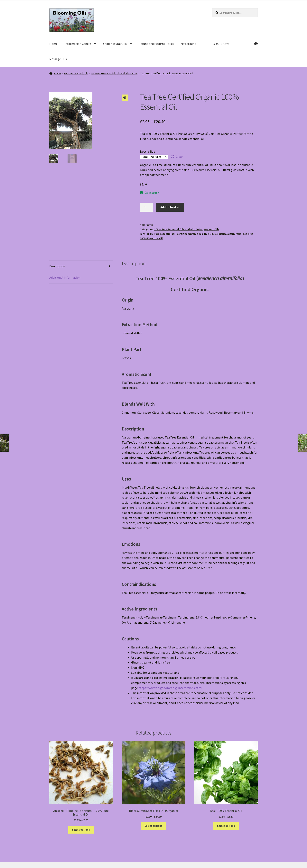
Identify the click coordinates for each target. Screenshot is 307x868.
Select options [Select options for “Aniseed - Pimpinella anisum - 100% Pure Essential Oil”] (81, 830)
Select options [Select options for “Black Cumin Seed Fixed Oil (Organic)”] (153, 826)
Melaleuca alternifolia (228, 234)
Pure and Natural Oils (76, 73)
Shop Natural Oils (115, 44)
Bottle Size (148, 151)
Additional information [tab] (65, 277)
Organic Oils (212, 229)
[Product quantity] (147, 207)
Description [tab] (57, 266)
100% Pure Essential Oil (161, 234)
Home (53, 44)
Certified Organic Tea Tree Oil (195, 234)
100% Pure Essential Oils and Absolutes (114, 73)
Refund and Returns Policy (156, 44)
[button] (125, 98)
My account (188, 44)
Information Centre (78, 44)
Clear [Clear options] (179, 157)
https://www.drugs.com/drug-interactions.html (170, 688)
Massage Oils (58, 59)
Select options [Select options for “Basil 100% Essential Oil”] (226, 826)
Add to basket (170, 207)
